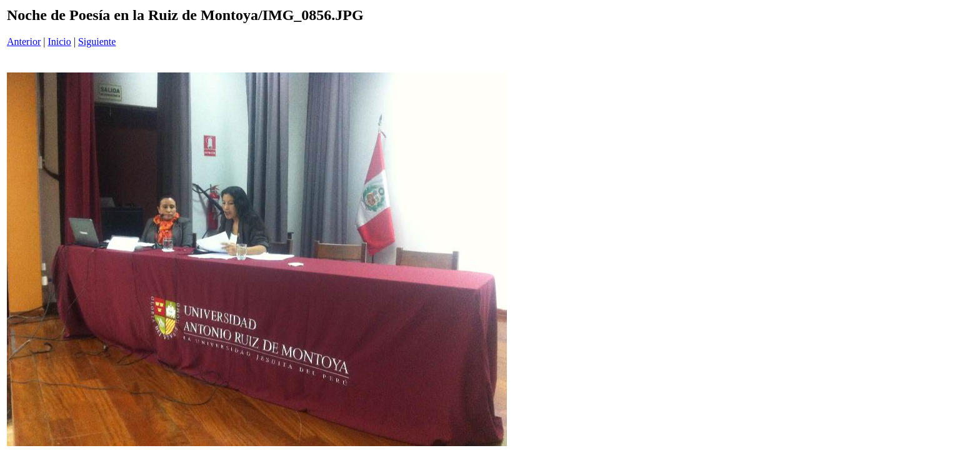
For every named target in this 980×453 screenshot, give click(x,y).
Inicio (59, 42)
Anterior (24, 42)
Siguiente (97, 42)
